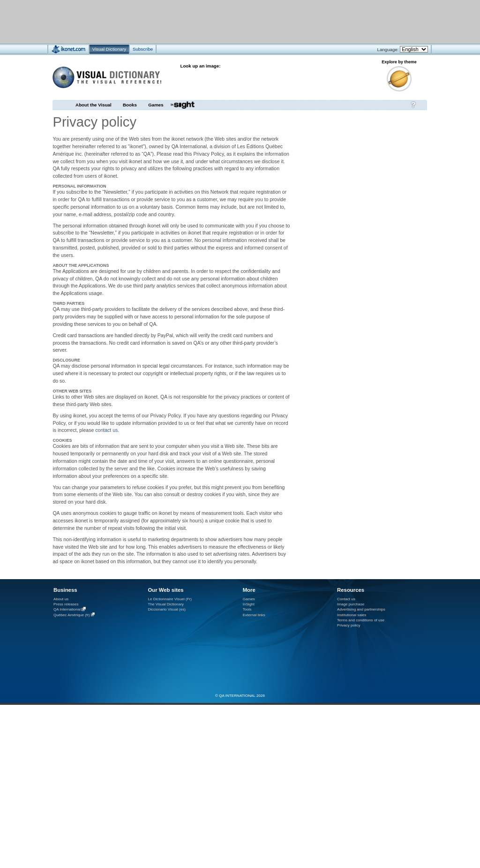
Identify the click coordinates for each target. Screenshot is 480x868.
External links (254, 615)
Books (130, 105)
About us (61, 599)
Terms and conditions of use (361, 620)
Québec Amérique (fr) (72, 615)
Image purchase (351, 604)
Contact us (346, 599)
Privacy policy (349, 625)
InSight (249, 604)
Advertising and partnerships (361, 609)
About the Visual (94, 105)
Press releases (66, 604)
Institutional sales (352, 615)
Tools (247, 609)
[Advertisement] (212, 21)
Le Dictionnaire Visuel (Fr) (170, 599)
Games (156, 105)
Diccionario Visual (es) (167, 609)
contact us (106, 430)
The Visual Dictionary (165, 604)
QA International (67, 610)
